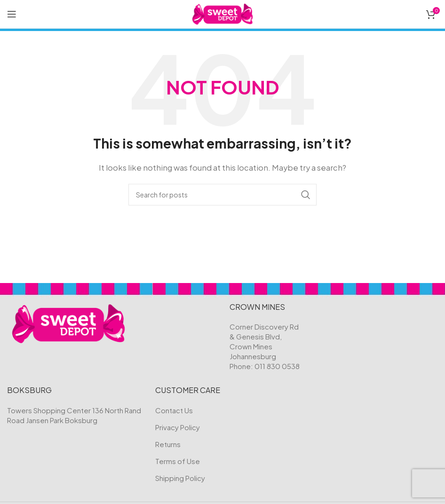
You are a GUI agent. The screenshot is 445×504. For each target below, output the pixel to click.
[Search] (222, 195)
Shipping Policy (180, 478)
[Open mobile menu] (12, 14)
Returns (168, 444)
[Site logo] (223, 13)
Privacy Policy (178, 427)
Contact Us (174, 410)
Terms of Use (178, 461)
